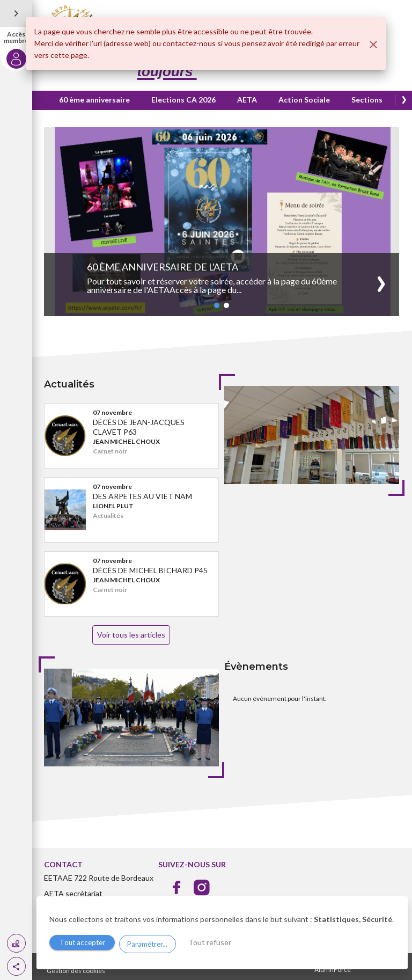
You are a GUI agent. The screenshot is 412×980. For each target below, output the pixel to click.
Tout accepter (84, 943)
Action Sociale (305, 100)
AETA (248, 100)
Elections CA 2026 (185, 100)
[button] (16, 966)
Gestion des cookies (77, 971)
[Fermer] (373, 45)
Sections (368, 100)
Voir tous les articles (132, 635)
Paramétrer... (153, 943)
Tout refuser (220, 943)
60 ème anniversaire (95, 100)
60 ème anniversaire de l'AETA (164, 267)
